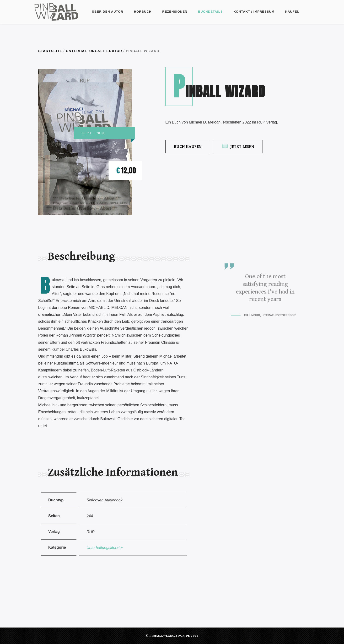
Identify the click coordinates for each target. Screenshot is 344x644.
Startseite (50, 51)
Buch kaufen (188, 147)
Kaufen (292, 12)
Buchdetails (210, 12)
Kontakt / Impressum (254, 12)
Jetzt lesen (238, 147)
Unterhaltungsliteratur (94, 51)
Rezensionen (175, 12)
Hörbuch (143, 12)
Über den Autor (108, 12)
